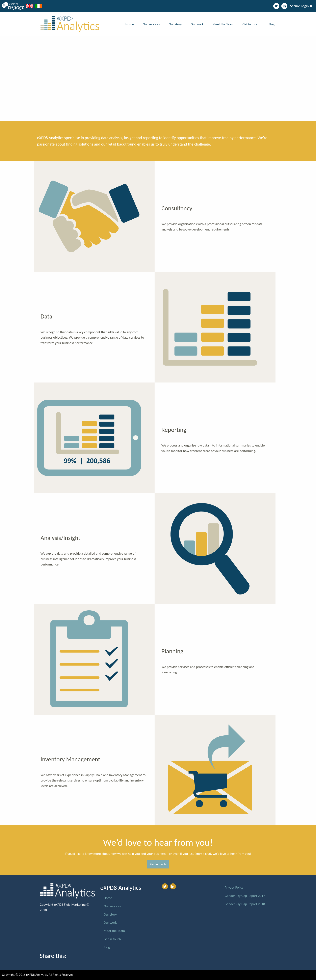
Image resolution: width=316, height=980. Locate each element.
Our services (151, 24)
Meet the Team (223, 24)
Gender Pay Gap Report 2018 (245, 904)
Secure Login (301, 6)
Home (130, 24)
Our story (175, 24)
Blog (271, 24)
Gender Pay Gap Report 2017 (245, 896)
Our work (197, 24)
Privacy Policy (234, 887)
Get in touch (251, 24)
